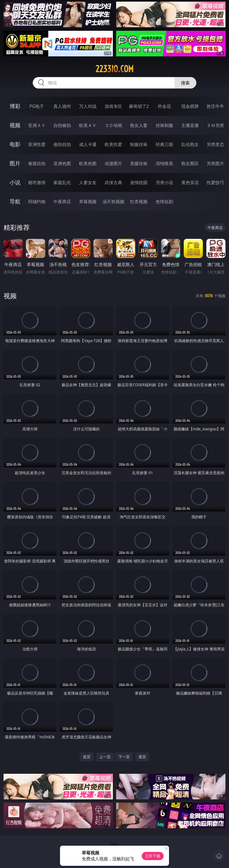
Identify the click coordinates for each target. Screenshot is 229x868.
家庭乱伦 (62, 182)
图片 (15, 163)
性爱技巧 (215, 182)
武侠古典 (113, 182)
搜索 (185, 83)
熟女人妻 (139, 125)
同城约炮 (37, 202)
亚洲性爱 (37, 144)
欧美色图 (88, 163)
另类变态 (215, 144)
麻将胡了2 (139, 106)
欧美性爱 (113, 144)
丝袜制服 (164, 125)
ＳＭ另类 (215, 125)
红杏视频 (139, 202)
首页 (87, 757)
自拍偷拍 (62, 125)
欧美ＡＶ (88, 125)
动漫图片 (113, 163)
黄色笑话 (190, 182)
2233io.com (114, 69)
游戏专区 (113, 106)
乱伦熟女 (190, 144)
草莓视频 (88, 202)
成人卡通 (88, 144)
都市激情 (37, 182)
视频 (15, 125)
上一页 (105, 757)
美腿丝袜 (139, 163)
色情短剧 (164, 202)
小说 (15, 182)
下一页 (124, 757)
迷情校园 (139, 182)
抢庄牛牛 (215, 106)
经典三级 (164, 144)
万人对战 (88, 106)
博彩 (15, 106)
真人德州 (62, 106)
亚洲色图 (62, 163)
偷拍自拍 (62, 144)
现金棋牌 (190, 106)
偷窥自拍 (37, 163)
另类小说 (164, 182)
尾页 (142, 757)
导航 (15, 201)
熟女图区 (190, 163)
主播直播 (190, 125)
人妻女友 (88, 182)
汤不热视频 (113, 202)
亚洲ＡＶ (37, 125)
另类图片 (215, 163)
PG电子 (37, 106)
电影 (15, 144)
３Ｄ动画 (113, 125)
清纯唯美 (164, 163)
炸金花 (164, 106)
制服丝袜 (139, 144)
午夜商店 (62, 202)
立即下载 (153, 856)
